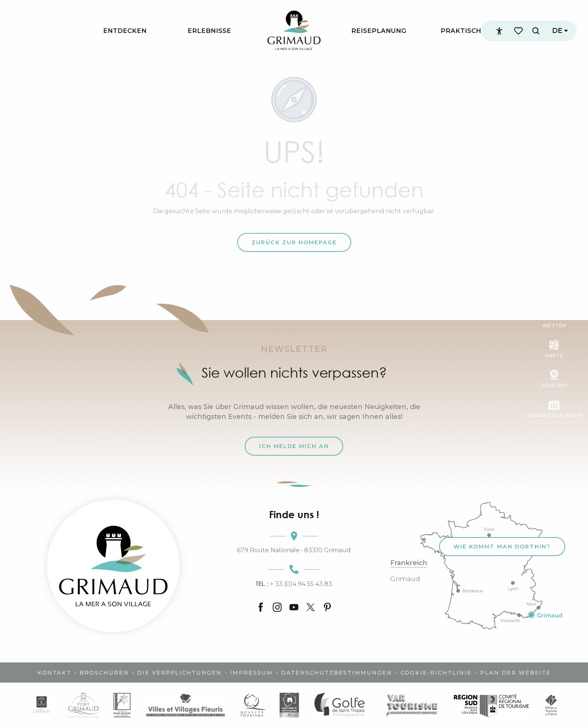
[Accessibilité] (499, 31)
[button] (536, 31)
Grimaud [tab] (405, 579)
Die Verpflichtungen (179, 673)
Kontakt (54, 673)
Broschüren (104, 673)
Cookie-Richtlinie (436, 673)
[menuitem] (125, 31)
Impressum (251, 673)
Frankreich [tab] (409, 563)
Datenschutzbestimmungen (337, 673)
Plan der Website (515, 673)
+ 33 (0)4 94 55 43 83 (294, 584)
